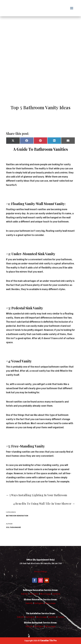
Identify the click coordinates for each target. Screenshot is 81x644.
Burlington (34, 594)
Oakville (25, 594)
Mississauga (45, 594)
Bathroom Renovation (17, 516)
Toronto (61, 617)
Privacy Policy (40, 572)
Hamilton (56, 594)
